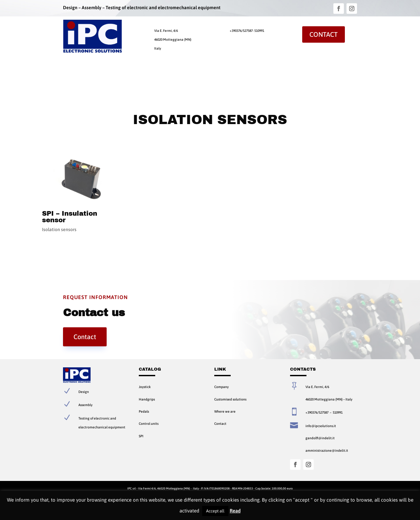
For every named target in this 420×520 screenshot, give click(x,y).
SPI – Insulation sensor (70, 217)
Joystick (145, 387)
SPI (141, 436)
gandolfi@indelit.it (320, 438)
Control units (149, 423)
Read (235, 511)
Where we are (225, 411)
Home (68, 74)
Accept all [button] (215, 511)
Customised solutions (230, 399)
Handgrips (147, 399)
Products (112, 74)
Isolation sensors (59, 229)
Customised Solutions (153, 74)
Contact (324, 34)
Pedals (144, 411)
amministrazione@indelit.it (327, 450)
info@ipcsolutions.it (321, 426)
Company (88, 74)
